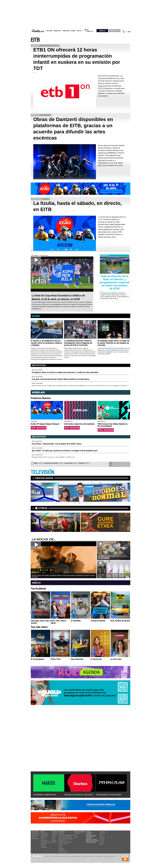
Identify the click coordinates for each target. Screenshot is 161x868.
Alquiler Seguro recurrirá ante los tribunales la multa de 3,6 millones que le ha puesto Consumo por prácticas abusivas (80, 386)
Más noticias (39, 365)
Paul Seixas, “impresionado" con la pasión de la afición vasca (56, 444)
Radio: (43, 832)
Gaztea (43, 839)
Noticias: (55, 832)
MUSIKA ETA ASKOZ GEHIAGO (79, 795)
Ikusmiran (54, 840)
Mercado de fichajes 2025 (65, 842)
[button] (129, 410)
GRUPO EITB (115, 31)
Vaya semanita (35, 839)
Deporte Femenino (63, 844)
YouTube (102, 843)
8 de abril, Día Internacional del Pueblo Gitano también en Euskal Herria (60, 379)
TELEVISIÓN (42, 472)
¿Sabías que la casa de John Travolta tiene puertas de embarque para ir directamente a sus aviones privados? (113, 557)
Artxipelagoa (44, 847)
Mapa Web (112, 856)
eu (127, 32)
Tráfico (88, 834)
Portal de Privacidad (58, 856)
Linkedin (102, 841)
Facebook (102, 834)
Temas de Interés (91, 840)
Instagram (102, 837)
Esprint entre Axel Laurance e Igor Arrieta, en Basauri (53, 457)
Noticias (50, 31)
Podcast (43, 845)
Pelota (60, 845)
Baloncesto (61, 849)
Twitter (101, 835)
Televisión (66, 31)
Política (54, 837)
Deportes (57, 31)
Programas (44, 844)
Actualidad (54, 833)
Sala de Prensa (91, 842)
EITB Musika (44, 840)
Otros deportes (62, 850)
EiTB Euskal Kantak (46, 842)
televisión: (35, 832)
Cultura (54, 839)
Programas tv (35, 835)
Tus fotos (114, 463)
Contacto (106, 856)
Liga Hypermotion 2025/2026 (66, 839)
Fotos (76, 835)
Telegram (102, 839)
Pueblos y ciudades (92, 841)
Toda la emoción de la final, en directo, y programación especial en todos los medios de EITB (114, 282)
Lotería (88, 838)
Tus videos (114, 465)
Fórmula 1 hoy (62, 840)
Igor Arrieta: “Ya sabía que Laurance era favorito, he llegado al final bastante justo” (65, 451)
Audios (76, 837)
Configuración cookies (88, 856)
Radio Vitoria (44, 837)
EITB (35, 40)
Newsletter (102, 832)
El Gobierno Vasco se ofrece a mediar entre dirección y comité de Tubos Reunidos (65, 372)
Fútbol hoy (61, 833)
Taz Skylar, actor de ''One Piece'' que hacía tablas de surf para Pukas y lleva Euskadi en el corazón (113, 576)
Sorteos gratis (91, 836)
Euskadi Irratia (44, 833)
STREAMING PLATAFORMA (109, 795)
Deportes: (62, 832)
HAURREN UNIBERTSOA (45, 795)
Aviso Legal (67, 856)
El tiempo (89, 833)
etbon (43, 508)
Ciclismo (61, 847)
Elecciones (90, 837)
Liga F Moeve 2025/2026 (65, 837)
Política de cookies (76, 856)
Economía (54, 835)
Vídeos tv (34, 837)
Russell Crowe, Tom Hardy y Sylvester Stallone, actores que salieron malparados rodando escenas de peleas (63, 576)
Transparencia (99, 856)
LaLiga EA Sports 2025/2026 (66, 835)
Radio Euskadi (44, 835)
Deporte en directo (63, 852)
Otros (79, 31)
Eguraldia (54, 842)
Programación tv (36, 833)
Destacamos (44, 478)
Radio (73, 31)
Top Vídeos (77, 833)
